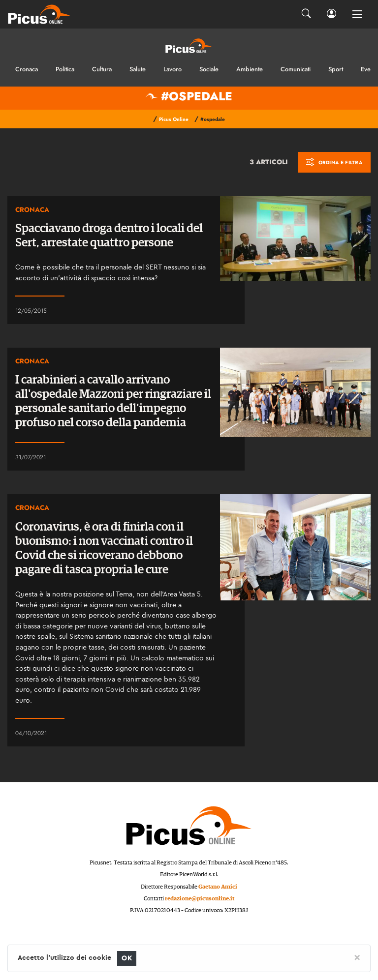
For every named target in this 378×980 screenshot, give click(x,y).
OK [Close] (127, 958)
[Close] (357, 957)
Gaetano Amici (218, 887)
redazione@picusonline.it (200, 899)
